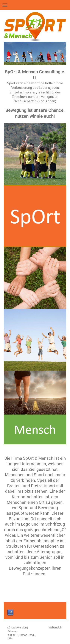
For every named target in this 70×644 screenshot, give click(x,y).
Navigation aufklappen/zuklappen (35, 5)
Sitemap (12, 631)
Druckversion (17, 627)
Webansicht (56, 627)
